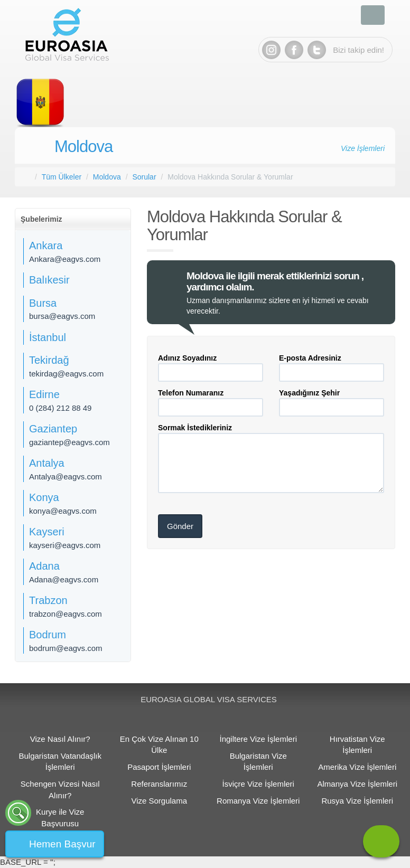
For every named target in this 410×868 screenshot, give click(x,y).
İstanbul (48, 337)
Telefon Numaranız (191, 393)
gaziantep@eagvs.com (69, 442)
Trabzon (48, 600)
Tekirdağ (49, 360)
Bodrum (48, 635)
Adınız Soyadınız (187, 358)
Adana (44, 566)
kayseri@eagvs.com (65, 545)
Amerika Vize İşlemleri (357, 767)
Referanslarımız (159, 784)
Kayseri (47, 532)
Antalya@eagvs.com (66, 477)
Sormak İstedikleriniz (195, 428)
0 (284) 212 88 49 (60, 408)
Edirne (44, 394)
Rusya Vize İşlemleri (357, 801)
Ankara (46, 246)
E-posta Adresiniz (310, 358)
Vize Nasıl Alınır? (60, 739)
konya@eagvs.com (63, 511)
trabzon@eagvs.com (66, 614)
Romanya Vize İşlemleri (258, 801)
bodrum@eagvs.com (66, 648)
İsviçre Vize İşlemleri (258, 784)
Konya (44, 497)
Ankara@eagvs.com (65, 259)
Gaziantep (53, 429)
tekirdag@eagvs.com (66, 374)
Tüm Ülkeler (62, 177)
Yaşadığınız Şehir (309, 393)
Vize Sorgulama (159, 801)
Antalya (47, 463)
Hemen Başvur (62, 844)
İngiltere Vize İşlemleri (258, 739)
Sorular (144, 177)
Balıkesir (49, 280)
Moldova (83, 147)
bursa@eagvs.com (62, 316)
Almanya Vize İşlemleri (357, 784)
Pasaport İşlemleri (159, 767)
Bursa (43, 303)
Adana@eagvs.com (64, 579)
